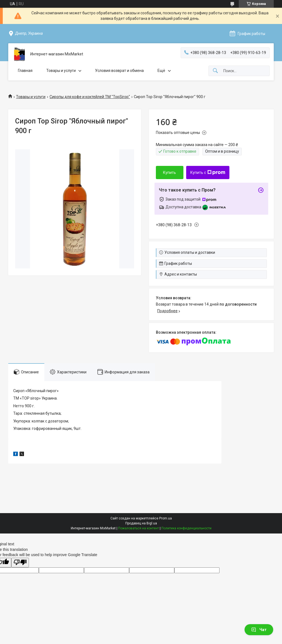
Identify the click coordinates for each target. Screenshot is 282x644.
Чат (259, 630)
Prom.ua (166, 518)
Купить (170, 173)
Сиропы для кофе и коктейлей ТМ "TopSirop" (90, 97)
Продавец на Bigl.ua (141, 523)
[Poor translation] (20, 563)
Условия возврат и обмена (119, 71)
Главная (25, 71)
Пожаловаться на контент (139, 528)
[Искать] (215, 71)
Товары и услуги (61, 71)
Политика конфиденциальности (186, 528)
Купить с (208, 173)
